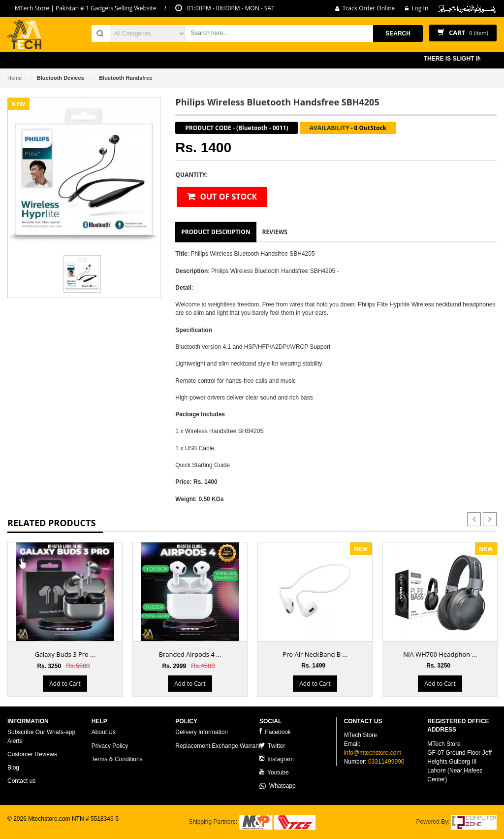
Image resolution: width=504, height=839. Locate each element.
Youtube (274, 772)
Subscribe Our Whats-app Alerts (41, 736)
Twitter (272, 746)
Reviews (275, 232)
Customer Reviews (32, 754)
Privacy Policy (110, 746)
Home (15, 78)
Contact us (21, 781)
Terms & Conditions (117, 759)
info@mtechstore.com (373, 753)
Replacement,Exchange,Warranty (219, 746)
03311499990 (386, 762)
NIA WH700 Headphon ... (440, 654)
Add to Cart (65, 684)
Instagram (277, 759)
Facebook (275, 732)
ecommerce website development (51, 827)
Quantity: (191, 175)
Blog (13, 768)
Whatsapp (278, 786)
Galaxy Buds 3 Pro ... (65, 654)
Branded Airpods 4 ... (190, 654)
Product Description (216, 232)
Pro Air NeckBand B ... (315, 654)
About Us (104, 732)
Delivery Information (202, 732)
